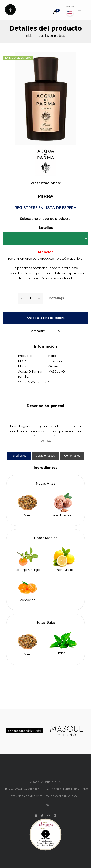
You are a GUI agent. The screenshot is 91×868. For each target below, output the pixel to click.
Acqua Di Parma (30, 371)
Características (45, 456)
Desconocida (58, 361)
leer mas (46, 441)
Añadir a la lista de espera (46, 318)
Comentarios (72, 456)
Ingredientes (19, 456)
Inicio (29, 36)
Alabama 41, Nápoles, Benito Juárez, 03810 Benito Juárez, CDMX (45, 789)
